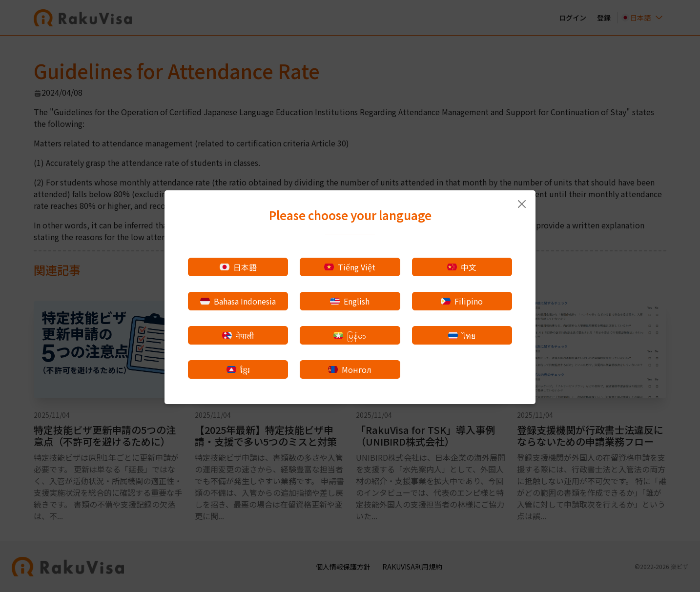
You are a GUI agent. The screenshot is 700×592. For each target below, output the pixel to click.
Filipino (462, 301)
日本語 (238, 267)
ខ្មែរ (238, 369)
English (350, 301)
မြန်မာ (350, 335)
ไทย (462, 335)
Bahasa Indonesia (238, 301)
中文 (462, 267)
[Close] (522, 204)
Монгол (350, 369)
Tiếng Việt (350, 267)
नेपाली (238, 335)
